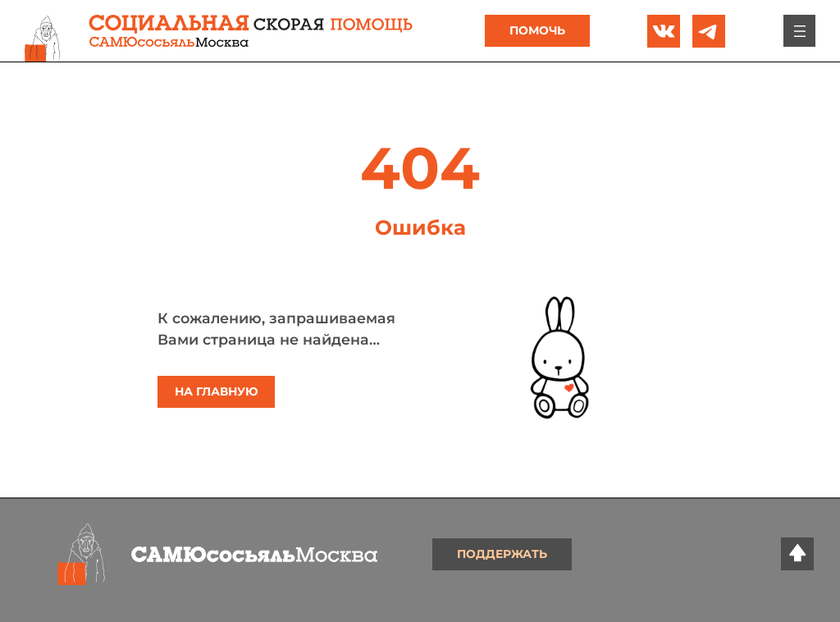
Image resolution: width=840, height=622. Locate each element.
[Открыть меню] (799, 31)
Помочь (537, 30)
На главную (217, 391)
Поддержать (502, 554)
